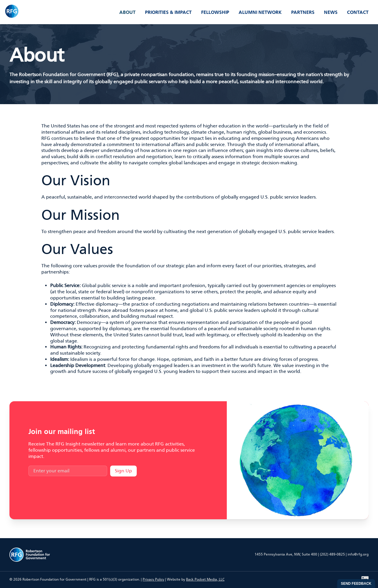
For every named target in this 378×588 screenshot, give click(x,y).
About (127, 12)
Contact (358, 12)
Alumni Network (260, 12)
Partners (303, 12)
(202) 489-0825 (332, 554)
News (331, 12)
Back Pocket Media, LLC (205, 579)
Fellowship (215, 12)
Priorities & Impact (168, 12)
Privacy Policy (153, 579)
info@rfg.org (358, 554)
